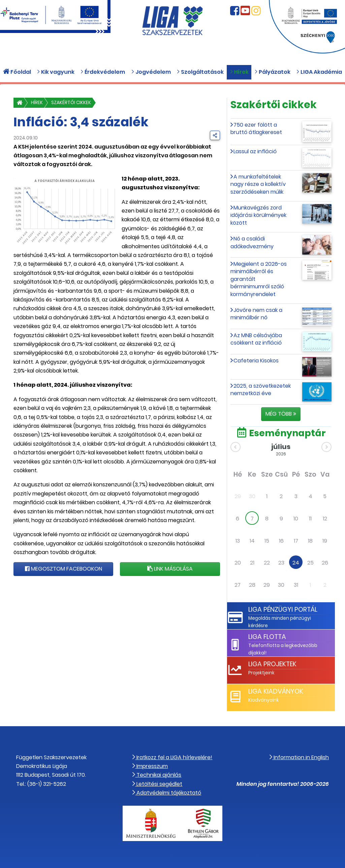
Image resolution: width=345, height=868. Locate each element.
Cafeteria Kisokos (256, 361)
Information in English (299, 757)
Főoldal (17, 72)
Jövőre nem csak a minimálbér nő (257, 314)
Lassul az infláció (255, 151)
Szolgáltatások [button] (200, 72)
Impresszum (150, 766)
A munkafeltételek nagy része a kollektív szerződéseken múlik (258, 184)
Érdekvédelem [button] (103, 72)
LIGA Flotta (267, 637)
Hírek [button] (239, 72)
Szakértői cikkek (71, 103)
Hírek (37, 103)
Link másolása (170, 569)
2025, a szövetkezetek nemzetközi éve (261, 390)
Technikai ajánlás (157, 775)
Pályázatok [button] (272, 72)
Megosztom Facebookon (64, 569)
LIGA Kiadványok (276, 691)
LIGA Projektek (272, 664)
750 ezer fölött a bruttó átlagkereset (256, 128)
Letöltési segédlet (157, 784)
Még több (281, 414)
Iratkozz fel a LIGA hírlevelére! (172, 757)
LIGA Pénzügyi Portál (283, 609)
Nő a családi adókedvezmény (252, 242)
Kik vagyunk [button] (56, 72)
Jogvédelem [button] (151, 72)
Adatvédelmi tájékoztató (167, 793)
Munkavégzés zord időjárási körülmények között (258, 215)
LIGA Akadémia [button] (319, 72)
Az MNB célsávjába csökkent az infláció (256, 339)
